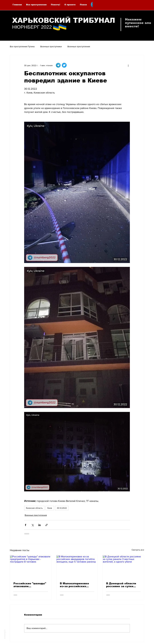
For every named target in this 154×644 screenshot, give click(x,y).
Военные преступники (51, 46)
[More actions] (128, 65)
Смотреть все (138, 550)
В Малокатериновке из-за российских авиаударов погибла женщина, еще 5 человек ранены (75, 585)
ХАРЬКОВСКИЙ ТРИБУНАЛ (64, 20)
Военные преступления (79, 46)
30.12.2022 (62, 508)
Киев (50, 508)
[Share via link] (46, 525)
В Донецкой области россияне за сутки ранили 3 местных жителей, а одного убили (121, 585)
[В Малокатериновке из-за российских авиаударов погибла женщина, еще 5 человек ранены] (77, 567)
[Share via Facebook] (25, 525)
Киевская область (34, 508)
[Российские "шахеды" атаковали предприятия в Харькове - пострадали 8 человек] (31, 567)
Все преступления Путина (22, 46)
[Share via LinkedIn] (39, 525)
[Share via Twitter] (32, 525)
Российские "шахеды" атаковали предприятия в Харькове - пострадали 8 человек (30, 585)
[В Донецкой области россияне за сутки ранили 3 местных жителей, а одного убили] (123, 567)
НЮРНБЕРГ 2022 (32, 27)
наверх (5, 634)
